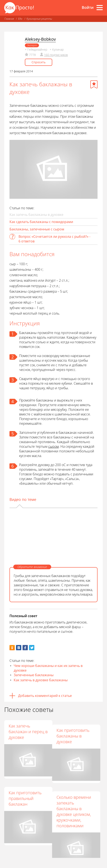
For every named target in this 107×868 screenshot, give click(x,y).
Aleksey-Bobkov (40, 39)
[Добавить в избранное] (94, 84)
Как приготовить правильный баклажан (25, 794)
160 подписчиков (56, 55)
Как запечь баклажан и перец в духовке (28, 732)
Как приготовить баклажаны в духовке (75, 732)
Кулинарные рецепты (39, 19)
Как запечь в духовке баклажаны (41, 680)
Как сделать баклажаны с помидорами (41, 222)
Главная (9, 19)
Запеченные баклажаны (34, 675)
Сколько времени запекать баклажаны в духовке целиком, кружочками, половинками (76, 802)
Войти (88, 7)
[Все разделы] (100, 8)
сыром (53, 446)
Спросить (39, 62)
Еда (20, 19)
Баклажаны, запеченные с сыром (37, 229)
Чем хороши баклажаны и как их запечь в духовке (48, 668)
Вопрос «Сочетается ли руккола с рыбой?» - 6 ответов (54, 239)
